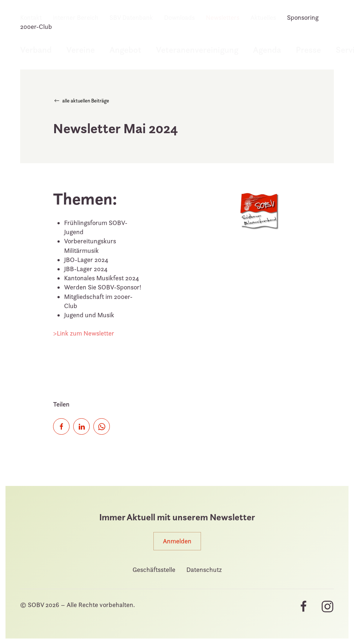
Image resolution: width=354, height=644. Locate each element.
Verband (36, 50)
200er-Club (36, 27)
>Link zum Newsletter (84, 333)
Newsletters (223, 17)
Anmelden (177, 541)
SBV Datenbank (131, 17)
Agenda (267, 50)
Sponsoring (303, 17)
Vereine (81, 50)
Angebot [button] (125, 50)
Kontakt (31, 17)
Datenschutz (204, 570)
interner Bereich (76, 17)
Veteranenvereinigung (197, 50)
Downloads (179, 17)
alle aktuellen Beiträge (81, 101)
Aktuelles (263, 17)
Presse (308, 50)
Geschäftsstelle (154, 570)
